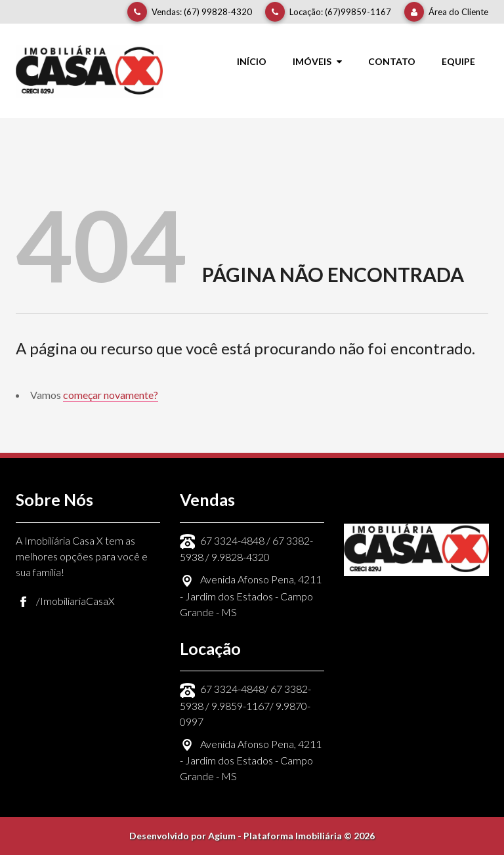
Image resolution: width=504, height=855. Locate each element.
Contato (392, 61)
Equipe (458, 61)
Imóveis (317, 61)
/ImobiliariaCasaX (75, 601)
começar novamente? (111, 395)
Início (252, 61)
